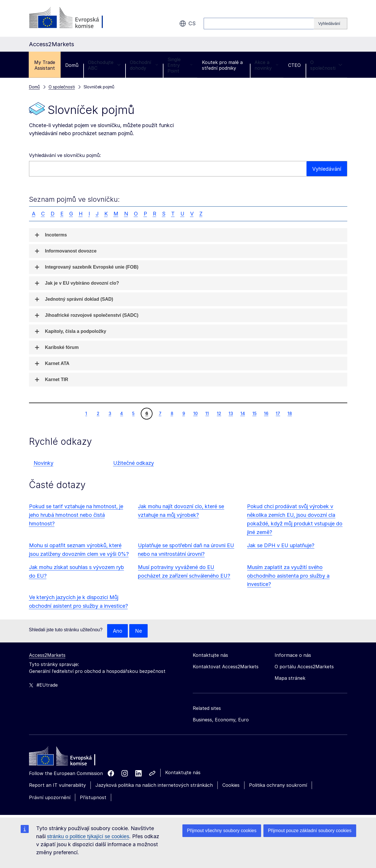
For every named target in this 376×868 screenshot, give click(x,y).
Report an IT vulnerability (57, 785)
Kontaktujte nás (183, 773)
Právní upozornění (50, 798)
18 (290, 413)
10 (195, 413)
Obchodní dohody (144, 65)
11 (207, 413)
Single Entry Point (180, 65)
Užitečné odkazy (134, 463)
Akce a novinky (267, 65)
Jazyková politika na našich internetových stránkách (154, 785)
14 (243, 413)
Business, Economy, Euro (221, 720)
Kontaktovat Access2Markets (226, 667)
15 (254, 413)
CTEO (294, 65)
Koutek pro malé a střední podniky (222, 65)
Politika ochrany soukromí (278, 785)
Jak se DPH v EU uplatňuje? (281, 545)
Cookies (231, 785)
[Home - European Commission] (71, 758)
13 (231, 413)
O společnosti (326, 65)
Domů (72, 65)
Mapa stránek (290, 678)
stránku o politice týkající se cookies (88, 836)
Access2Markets (47, 655)
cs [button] (187, 24)
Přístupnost (93, 798)
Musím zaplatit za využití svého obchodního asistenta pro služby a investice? (288, 576)
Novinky (44, 463)
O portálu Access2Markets (304, 667)
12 (219, 413)
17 (278, 413)
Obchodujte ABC (104, 65)
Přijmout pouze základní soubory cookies (310, 831)
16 (266, 413)
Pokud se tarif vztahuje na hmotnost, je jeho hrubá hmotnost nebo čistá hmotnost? (76, 515)
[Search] (331, 24)
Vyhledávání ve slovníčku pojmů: (65, 155)
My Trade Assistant (45, 65)
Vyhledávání (327, 169)
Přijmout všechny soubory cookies (222, 831)
